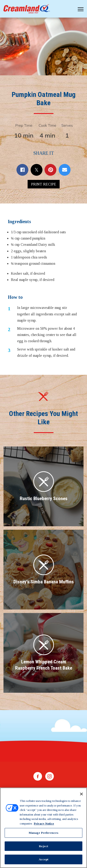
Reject (44, 846)
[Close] (81, 794)
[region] (43, 828)
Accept (44, 859)
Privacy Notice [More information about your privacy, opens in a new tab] (44, 823)
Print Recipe (44, 184)
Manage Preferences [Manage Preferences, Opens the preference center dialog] (43, 833)
